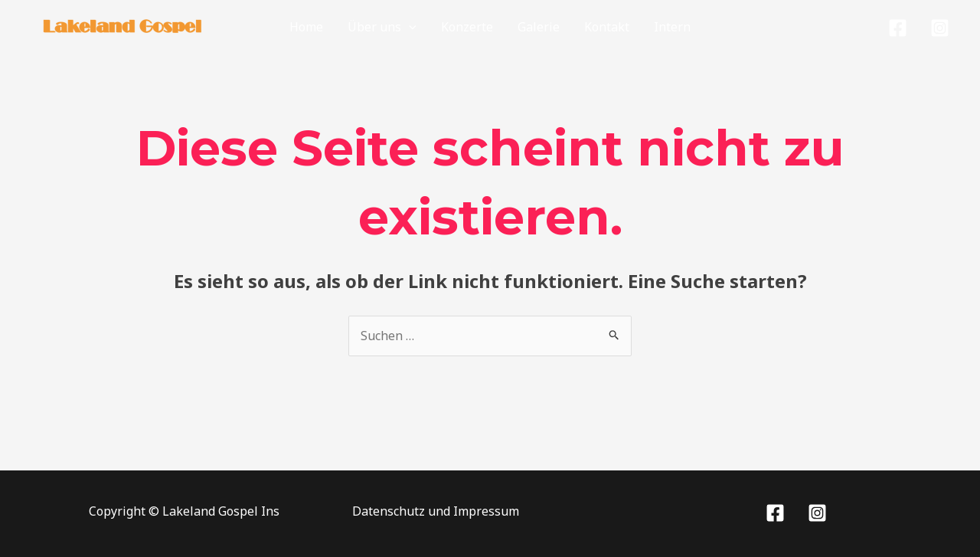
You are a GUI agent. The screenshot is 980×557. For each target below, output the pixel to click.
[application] (409, 27)
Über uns (382, 27)
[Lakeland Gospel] (122, 25)
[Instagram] (940, 28)
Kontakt (607, 27)
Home (306, 27)
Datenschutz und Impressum (436, 511)
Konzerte (467, 27)
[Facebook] (898, 28)
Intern (672, 27)
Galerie (539, 27)
